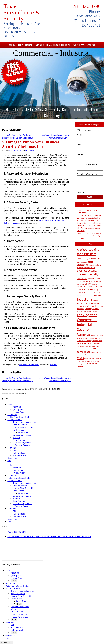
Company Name (90, 164)
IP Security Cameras (21, 445)
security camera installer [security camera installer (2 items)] (95, 341)
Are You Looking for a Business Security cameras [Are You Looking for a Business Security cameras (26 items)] (89, 254)
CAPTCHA (81, 192)
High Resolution (20, 425)
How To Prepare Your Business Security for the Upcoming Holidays (17, 136)
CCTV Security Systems (23, 443)
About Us (17, 407)
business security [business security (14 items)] (87, 271)
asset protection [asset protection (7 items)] (85, 263)
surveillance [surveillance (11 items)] (84, 352)
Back (14, 581)
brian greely (30, 151)
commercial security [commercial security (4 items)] (94, 286)
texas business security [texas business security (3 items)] (93, 358)
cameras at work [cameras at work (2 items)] (82, 284)
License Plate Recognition (24, 427)
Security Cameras (84, 45)
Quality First (18, 409)
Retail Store (23, 432)
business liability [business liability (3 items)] (89, 268)
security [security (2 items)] (87, 338)
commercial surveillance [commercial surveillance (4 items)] (93, 295)
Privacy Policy (19, 412)
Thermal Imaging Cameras (24, 422)
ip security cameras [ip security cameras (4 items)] (92, 309)
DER (15, 450)
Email (80, 145)
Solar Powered (19, 440)
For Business (18, 430)
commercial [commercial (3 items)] (81, 286)
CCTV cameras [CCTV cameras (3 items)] (93, 284)
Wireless (17, 438)
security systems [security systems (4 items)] (83, 349)
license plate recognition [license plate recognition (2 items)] (90, 311)
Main (12, 45)
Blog (9, 461)
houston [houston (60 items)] (84, 299)
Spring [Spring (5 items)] (93, 349)
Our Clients (25, 45)
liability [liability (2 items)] (79, 311)
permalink (53, 365)
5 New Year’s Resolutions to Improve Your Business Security (55, 136)
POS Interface (19, 453)
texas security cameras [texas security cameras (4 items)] (86, 361)
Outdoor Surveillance (22, 435)
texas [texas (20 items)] (80, 358)
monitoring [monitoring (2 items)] (94, 335)
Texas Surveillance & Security (22, 12)
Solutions (12, 448)
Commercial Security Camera (29, 365)
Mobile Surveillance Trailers (53, 45)
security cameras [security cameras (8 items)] (85, 343)
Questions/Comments (87, 174)
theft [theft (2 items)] (88, 364)
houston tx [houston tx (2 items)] (85, 306)
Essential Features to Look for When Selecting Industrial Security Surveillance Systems (89, 220)
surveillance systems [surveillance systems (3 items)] (88, 355)
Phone (80, 154)
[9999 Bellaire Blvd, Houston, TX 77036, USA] (23, 550)
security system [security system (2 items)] (94, 346)
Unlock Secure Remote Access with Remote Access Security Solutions (89, 228)
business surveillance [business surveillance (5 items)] (92, 281)
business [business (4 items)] (91, 265)
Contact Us (12, 458)
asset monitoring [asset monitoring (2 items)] (82, 262)
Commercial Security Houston (89, 215)
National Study (19, 455)
